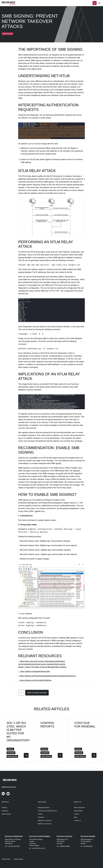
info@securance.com (9, 787)
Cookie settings (18, 859)
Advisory (4, 808)
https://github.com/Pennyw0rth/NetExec (36, 680)
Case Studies (78, 811)
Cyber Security (6, 814)
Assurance (5, 811)
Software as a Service (45, 820)
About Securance (79, 808)
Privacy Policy (6, 859)
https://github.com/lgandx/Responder (35, 671)
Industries (42, 802)
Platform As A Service (45, 824)
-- (19, 661)
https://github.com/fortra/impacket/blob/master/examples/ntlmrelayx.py (48, 676)
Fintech (40, 814)
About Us (78, 802)
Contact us (77, 820)
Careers (77, 814)
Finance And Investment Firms (47, 811)
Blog (75, 817)
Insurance (41, 817)
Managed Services (44, 808)
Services (5, 802)
